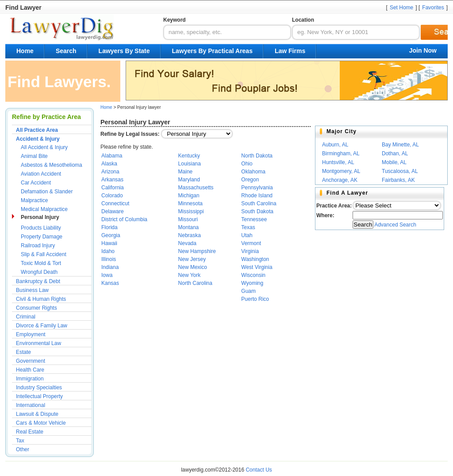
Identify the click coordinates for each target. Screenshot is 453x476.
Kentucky (189, 156)
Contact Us (259, 470)
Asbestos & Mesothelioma (52, 165)
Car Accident (36, 183)
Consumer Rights (36, 308)
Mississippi (191, 211)
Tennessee (254, 219)
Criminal (26, 317)
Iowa (107, 275)
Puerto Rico (255, 299)
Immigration (30, 379)
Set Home (401, 8)
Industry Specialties (39, 388)
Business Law (32, 290)
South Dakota (257, 211)
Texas (248, 227)
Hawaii (109, 243)
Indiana (110, 267)
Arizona (110, 172)
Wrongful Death (39, 272)
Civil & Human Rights (41, 299)
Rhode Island (257, 196)
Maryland (189, 180)
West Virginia (257, 267)
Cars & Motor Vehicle (41, 423)
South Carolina (259, 203)
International (31, 405)
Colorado (112, 196)
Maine (186, 172)
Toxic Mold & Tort (41, 263)
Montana (189, 227)
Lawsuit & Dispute (37, 414)
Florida (109, 227)
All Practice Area (37, 130)
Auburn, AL (335, 145)
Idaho (108, 251)
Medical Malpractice (44, 209)
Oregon (250, 180)
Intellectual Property (39, 396)
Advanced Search (395, 225)
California (113, 188)
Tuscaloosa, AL (400, 171)
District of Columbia (124, 219)
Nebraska (190, 235)
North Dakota (257, 156)
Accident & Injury (38, 139)
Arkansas (112, 180)
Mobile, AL (394, 162)
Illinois (109, 259)
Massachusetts (196, 188)
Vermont (251, 243)
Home (25, 51)
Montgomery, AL (341, 171)
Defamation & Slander (47, 192)
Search (66, 51)
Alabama (112, 156)
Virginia (250, 251)
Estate (23, 352)
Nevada (187, 243)
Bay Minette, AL (400, 145)
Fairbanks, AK (398, 180)
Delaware (113, 211)
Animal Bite (34, 156)
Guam (248, 291)
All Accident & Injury (44, 147)
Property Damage (42, 237)
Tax (20, 441)
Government (31, 361)
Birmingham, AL (341, 154)
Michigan (189, 196)
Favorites (433, 8)
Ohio (247, 164)
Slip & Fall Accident (44, 254)
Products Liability (41, 228)
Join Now (423, 50)
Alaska (109, 164)
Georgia (111, 235)
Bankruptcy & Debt (38, 281)
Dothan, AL (395, 154)
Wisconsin (253, 275)
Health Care (30, 370)
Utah (247, 235)
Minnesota (190, 203)
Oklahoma (253, 172)
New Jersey (192, 259)
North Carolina (195, 283)
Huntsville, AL (338, 162)
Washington (255, 259)
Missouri (188, 219)
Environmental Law (38, 343)
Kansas (110, 283)
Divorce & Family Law (42, 326)
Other (23, 449)
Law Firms (290, 51)
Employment (31, 334)
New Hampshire (197, 251)
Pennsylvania (257, 188)
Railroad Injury (38, 246)
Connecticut (115, 203)
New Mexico (193, 267)
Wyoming (252, 283)
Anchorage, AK (340, 180)
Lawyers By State (124, 51)
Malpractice (34, 200)
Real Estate (30, 432)
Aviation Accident (41, 174)
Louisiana (190, 164)
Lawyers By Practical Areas (212, 51)
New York (190, 275)
